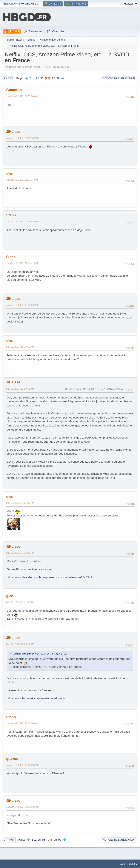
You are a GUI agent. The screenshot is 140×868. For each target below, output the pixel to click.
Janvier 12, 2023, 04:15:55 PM (22, 221)
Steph (11, 215)
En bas (8, 78)
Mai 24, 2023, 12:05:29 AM (20, 644)
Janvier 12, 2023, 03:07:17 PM (22, 179)
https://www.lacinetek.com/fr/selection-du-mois (36, 698)
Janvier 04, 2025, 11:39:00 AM (22, 723)
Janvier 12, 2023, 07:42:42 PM (22, 263)
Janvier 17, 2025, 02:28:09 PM (22, 765)
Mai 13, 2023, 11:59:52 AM (20, 388)
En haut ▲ (132, 863)
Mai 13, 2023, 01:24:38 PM (20, 502)
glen (10, 173)
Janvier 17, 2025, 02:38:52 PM (22, 806)
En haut (9, 839)
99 (58, 78)
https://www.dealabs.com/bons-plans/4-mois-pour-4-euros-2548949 (49, 577)
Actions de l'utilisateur (119, 78)
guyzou (12, 758)
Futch (11, 257)
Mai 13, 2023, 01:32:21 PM (20, 552)
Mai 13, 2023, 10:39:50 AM (20, 346)
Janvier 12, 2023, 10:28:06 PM (22, 305)
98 (54, 78)
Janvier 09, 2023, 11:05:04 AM (22, 96)
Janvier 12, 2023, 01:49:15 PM (22, 138)
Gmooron (14, 89)
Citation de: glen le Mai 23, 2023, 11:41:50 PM (40, 654)
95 (38, 78)
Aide (123, 863)
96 (42, 78)
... (34, 78)
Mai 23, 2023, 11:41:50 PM (20, 602)
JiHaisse (13, 131)
